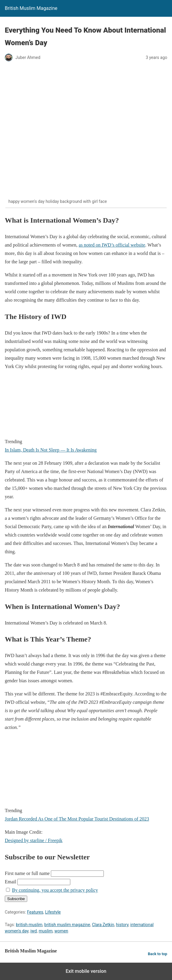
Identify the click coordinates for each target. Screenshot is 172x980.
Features (35, 912)
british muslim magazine (67, 925)
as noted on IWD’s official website (112, 245)
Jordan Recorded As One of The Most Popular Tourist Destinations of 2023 (77, 819)
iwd (34, 931)
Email (10, 882)
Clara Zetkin (103, 925)
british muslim (29, 925)
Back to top (157, 954)
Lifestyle (53, 912)
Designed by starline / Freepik (34, 840)
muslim (45, 931)
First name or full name (27, 873)
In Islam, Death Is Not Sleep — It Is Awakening (51, 450)
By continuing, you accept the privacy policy (55, 890)
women (61, 931)
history (122, 925)
